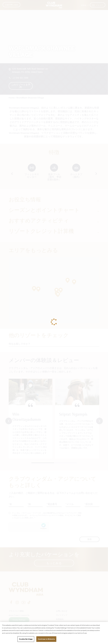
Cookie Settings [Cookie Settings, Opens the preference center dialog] (26, 639)
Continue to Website (46, 639)
